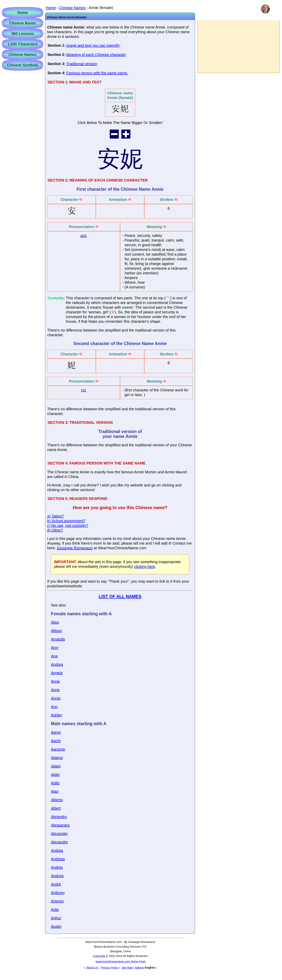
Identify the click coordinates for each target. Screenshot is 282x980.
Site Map (127, 968)
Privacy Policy (110, 968)
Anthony (58, 893)
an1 (84, 236)
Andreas (58, 859)
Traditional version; (82, 64)
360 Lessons (23, 34)
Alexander (59, 834)
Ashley (57, 715)
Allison (56, 631)
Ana (54, 656)
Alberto (57, 800)
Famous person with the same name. (97, 73)
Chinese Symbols (23, 65)
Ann (54, 707)
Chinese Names (23, 55)
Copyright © (100, 956)
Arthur (56, 918)
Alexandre (59, 842)
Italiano (139, 968)
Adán (55, 774)
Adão (55, 783)
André (56, 884)
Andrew (57, 876)
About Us (92, 968)
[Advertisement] (238, 47)
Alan (55, 791)
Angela (57, 673)
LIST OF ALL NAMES (120, 597)
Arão (55, 909)
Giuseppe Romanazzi (75, 548)
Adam (56, 766)
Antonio (57, 901)
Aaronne (58, 749)
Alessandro (60, 825)
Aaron (56, 732)
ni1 (84, 390)
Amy (55, 648)
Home (23, 13)
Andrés (57, 867)
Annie (56, 698)
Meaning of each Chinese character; (96, 55)
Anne (55, 690)
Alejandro (59, 817)
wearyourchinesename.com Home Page (121, 961)
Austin (56, 926)
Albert (56, 808)
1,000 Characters (23, 44)
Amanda (58, 639)
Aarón (56, 741)
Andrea (57, 664)
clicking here (145, 567)
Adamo (57, 758)
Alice (55, 622)
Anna (55, 681)
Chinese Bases (23, 23)
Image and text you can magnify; (93, 45)
